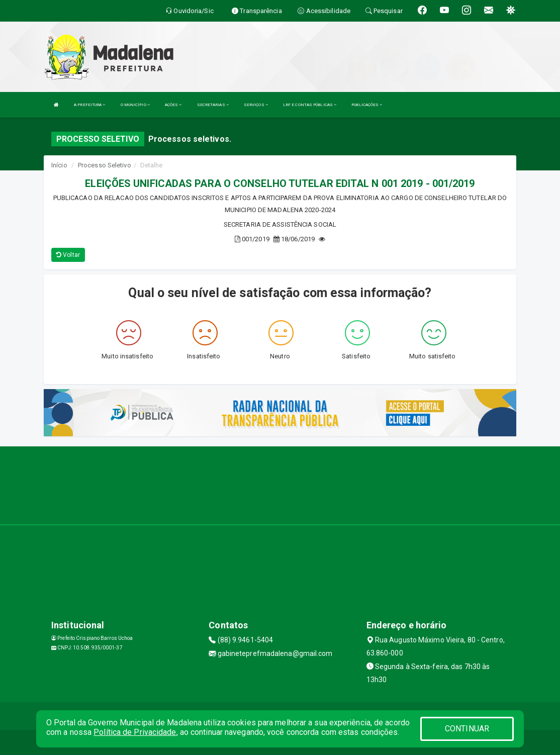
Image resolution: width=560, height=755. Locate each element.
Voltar (68, 255)
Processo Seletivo (105, 165)
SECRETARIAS (213, 105)
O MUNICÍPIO (135, 105)
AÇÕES (173, 105)
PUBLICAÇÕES (367, 105)
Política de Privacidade (135, 732)
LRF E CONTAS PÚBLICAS (310, 105)
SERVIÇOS (256, 105)
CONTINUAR (467, 729)
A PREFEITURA (89, 105)
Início (59, 165)
